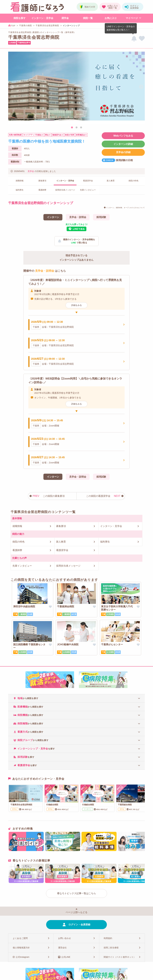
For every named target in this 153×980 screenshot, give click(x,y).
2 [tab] (76, 128)
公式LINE (66, 957)
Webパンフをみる (123, 136)
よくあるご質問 (20, 938)
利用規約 (108, 938)
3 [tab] (81, 128)
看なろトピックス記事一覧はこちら (76, 893)
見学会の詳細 (123, 152)
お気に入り (111, 18)
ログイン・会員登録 (79, 925)
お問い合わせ (65, 938)
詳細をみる (76, 305)
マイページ (132, 18)
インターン (53, 217)
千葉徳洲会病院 (66, 606)
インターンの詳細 (123, 144)
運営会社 (62, 948)
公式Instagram (22, 957)
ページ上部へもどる (76, 912)
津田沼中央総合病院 (24, 606)
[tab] (76, 698)
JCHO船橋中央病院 (68, 644)
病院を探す (20, 18)
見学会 (31, 171)
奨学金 (65, 18)
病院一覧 (88, 18)
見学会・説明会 (78, 217)
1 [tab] (72, 128)
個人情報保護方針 (21, 948)
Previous (12, 87)
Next (141, 87)
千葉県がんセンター (112, 644)
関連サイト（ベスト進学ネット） (120, 957)
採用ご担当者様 (111, 948)
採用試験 (101, 217)
